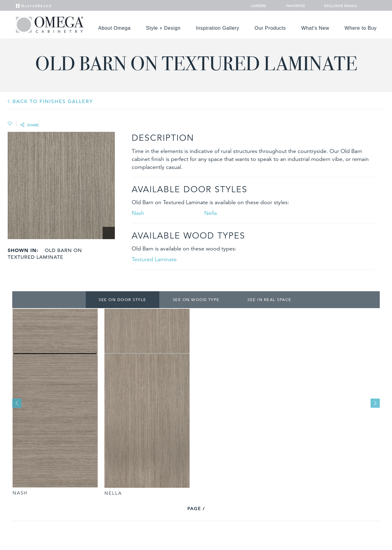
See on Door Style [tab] (123, 300)
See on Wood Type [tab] (196, 300)
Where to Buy (361, 28)
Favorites (293, 6)
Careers (259, 6)
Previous (17, 403)
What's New (315, 28)
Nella (211, 213)
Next (375, 403)
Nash (138, 213)
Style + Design (163, 28)
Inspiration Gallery (218, 28)
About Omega (115, 28)
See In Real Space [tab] (269, 300)
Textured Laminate (154, 259)
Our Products (270, 28)
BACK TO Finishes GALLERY (53, 101)
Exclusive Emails (337, 6)
